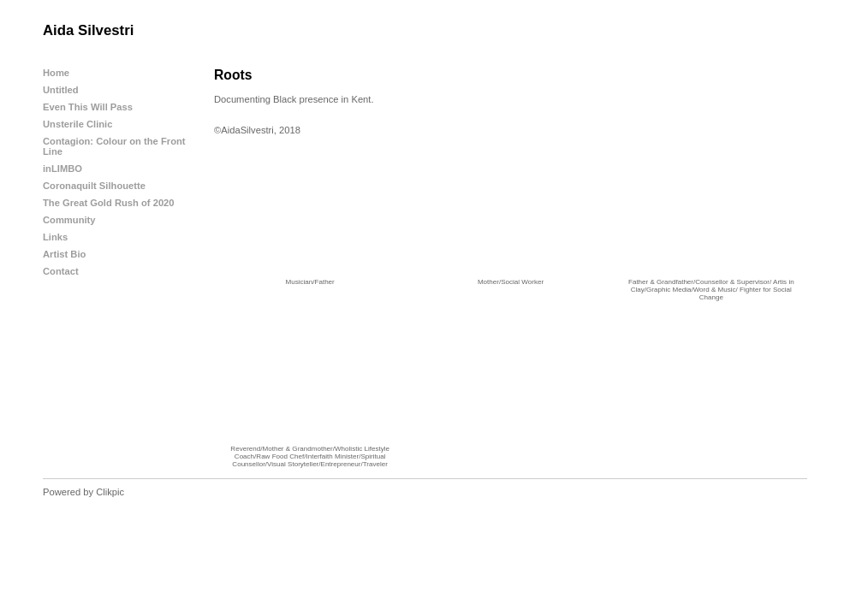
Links (55, 237)
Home (56, 73)
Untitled (61, 90)
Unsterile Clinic (77, 124)
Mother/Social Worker (511, 282)
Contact (61, 271)
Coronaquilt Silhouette (94, 186)
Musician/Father (310, 282)
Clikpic (110, 492)
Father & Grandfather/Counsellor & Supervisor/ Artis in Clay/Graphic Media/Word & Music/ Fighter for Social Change (711, 290)
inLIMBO (62, 169)
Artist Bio (64, 254)
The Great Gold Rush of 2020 (109, 203)
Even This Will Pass (88, 107)
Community (69, 220)
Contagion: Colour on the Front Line (114, 146)
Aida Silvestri (88, 30)
